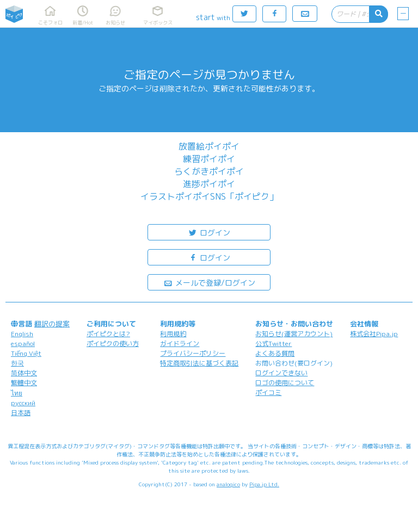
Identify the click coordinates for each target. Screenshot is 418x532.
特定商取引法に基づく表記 (199, 363)
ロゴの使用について (285, 383)
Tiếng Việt (26, 353)
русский (23, 403)
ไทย (17, 393)
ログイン (209, 232)
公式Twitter (273, 344)
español (23, 344)
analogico (228, 484)
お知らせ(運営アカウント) (294, 334)
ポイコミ (268, 392)
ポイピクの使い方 (113, 344)
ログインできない (281, 373)
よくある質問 (275, 353)
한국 (17, 363)
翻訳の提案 (52, 324)
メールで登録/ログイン (209, 282)
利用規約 (173, 334)
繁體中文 (24, 383)
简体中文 (24, 373)
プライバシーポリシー (193, 353)
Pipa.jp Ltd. (264, 484)
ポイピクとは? (108, 334)
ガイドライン (180, 344)
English (22, 334)
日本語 (21, 413)
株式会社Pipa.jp (374, 334)
